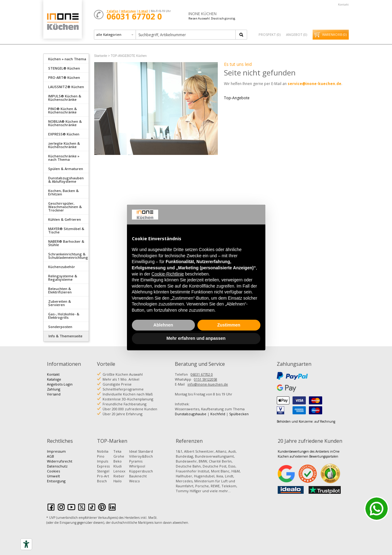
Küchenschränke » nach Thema (64, 158)
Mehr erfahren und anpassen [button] (196, 338)
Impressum (56, 451)
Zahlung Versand (54, 392)
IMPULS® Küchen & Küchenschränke (65, 98)
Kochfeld (218, 414)
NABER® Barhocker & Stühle (66, 243)
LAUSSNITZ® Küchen (66, 87)
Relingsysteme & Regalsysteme (63, 278)
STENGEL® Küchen (64, 68)
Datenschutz (57, 466)
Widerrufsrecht (60, 461)
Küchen (62, 21)
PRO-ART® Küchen (64, 77)
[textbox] (186, 35)
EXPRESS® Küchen (64, 134)
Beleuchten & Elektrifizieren (60, 290)
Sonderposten (60, 327)
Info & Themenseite (65, 336)
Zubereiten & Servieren (60, 303)
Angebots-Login (60, 384)
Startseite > (102, 56)
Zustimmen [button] (229, 325)
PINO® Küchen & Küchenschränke (63, 110)
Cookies (53, 471)
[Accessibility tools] (26, 544)
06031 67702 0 (202, 374)
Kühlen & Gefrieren (65, 219)
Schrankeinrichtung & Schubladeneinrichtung (68, 256)
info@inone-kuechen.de (208, 384)
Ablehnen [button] (163, 325)
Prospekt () (270, 34)
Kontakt (343, 4)
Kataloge (54, 379)
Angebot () (297, 34)
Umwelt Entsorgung (56, 478)
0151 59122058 (206, 379)
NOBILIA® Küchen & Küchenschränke (65, 123)
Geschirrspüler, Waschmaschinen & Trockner (65, 207)
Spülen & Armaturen (66, 169)
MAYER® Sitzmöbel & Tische (66, 230)
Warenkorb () (334, 35)
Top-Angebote (237, 98)
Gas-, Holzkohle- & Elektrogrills (64, 316)
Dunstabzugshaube (191, 414)
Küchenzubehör (62, 267)
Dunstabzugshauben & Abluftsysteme (66, 180)
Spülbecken (239, 414)
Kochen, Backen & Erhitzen (63, 192)
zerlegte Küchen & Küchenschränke (64, 145)
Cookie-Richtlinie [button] (168, 274)
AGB (51, 456)
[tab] (66, 58)
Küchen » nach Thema (67, 59)
